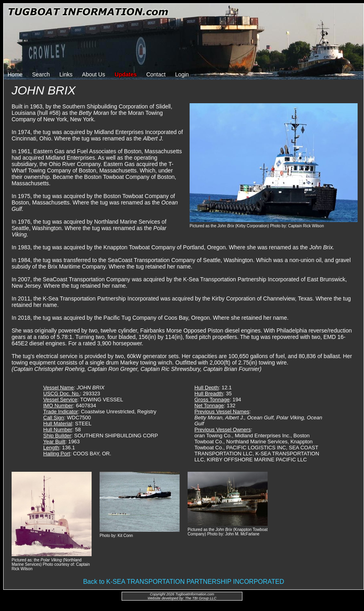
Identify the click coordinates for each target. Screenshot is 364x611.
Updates (126, 74)
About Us (94, 74)
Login (182, 74)
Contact (156, 74)
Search (41, 74)
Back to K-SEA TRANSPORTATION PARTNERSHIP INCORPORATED (184, 582)
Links (66, 74)
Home (15, 74)
